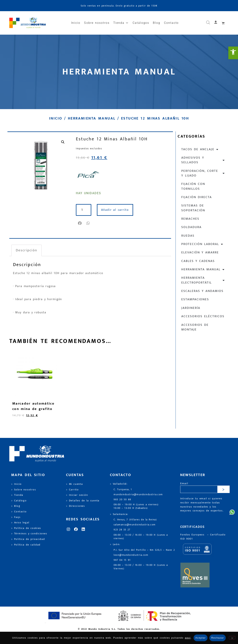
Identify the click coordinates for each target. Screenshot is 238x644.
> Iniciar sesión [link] (77, 495)
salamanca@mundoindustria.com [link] (135, 525)
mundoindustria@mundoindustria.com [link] (138, 495)
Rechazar (218, 638)
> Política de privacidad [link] (28, 539)
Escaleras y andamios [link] (202, 291)
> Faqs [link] (16, 517)
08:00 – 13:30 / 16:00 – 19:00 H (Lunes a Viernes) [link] (141, 567)
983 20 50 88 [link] (122, 500)
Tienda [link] (121, 23)
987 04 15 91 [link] (122, 560)
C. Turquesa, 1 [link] (123, 490)
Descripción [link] (26, 250)
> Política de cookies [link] (26, 528)
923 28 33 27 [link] (122, 530)
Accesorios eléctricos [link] (203, 316)
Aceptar (201, 638)
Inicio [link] (76, 23)
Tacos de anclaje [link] (200, 149)
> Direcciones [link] (75, 506)
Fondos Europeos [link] (193, 535)
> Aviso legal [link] (20, 523)
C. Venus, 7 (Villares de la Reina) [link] (135, 520)
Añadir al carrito (117, 210)
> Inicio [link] (16, 484)
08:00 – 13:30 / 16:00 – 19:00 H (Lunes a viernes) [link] (141, 537)
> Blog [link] (16, 506)
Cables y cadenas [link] (198, 261)
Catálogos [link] (141, 23)
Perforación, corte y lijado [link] (203, 173)
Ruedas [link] (188, 236)
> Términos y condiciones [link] (29, 534)
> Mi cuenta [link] (74, 484)
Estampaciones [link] (195, 299)
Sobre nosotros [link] (97, 23)
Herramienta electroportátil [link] (203, 280)
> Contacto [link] (19, 512)
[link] (233, 53)
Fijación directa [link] (197, 197)
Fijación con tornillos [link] (193, 186)
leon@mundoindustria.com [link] (131, 555)
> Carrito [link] (72, 490)
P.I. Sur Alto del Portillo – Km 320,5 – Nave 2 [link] (144, 550)
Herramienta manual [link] (92, 118)
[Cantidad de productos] (85, 210)
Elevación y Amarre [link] (200, 252)
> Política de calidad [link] (26, 545)
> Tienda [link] (17, 495)
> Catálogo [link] (19, 501)
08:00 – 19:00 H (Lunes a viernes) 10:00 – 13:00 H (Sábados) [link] (136, 506)
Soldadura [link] (191, 227)
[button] (80, 223)
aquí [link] (188, 638)
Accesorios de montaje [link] (195, 327)
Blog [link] (157, 23)
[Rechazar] (232, 638)
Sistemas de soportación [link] (193, 208)
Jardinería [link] (191, 308)
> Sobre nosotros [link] (24, 490)
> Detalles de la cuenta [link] (83, 501)
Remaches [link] (190, 219)
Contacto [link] (171, 23)
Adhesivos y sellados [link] (203, 160)
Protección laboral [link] (202, 244)
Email (184, 484)
